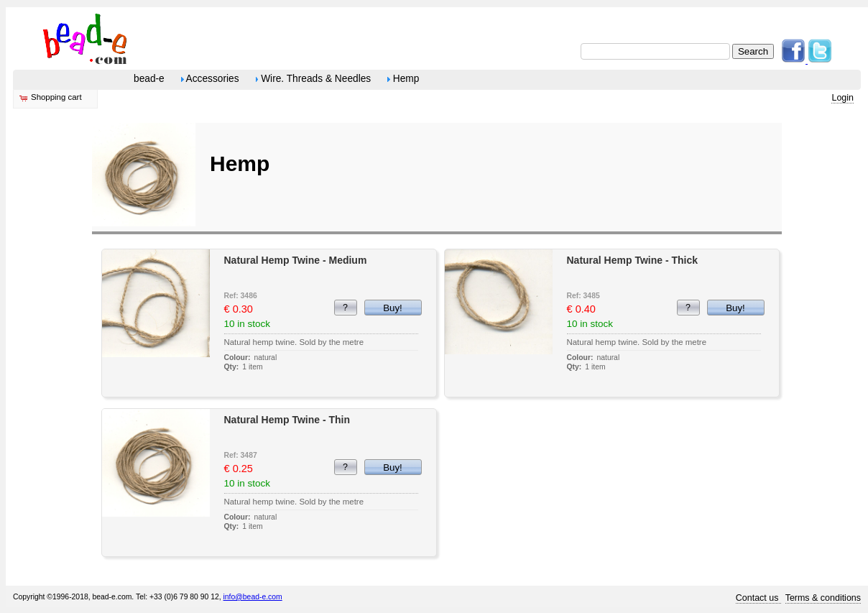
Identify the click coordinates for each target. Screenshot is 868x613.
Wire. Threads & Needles (314, 79)
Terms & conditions (823, 598)
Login (842, 98)
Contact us (758, 598)
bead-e (149, 79)
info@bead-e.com (253, 597)
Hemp (403, 79)
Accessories (210, 79)
